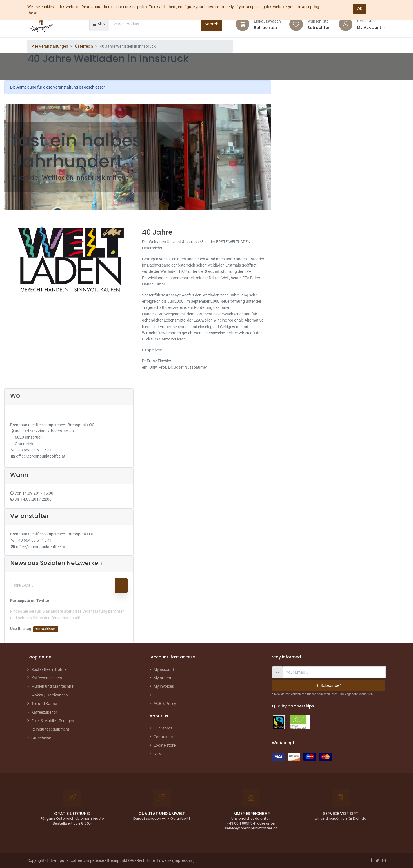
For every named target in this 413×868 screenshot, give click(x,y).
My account (164, 669)
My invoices (164, 686)
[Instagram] (384, 860)
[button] (99, 24)
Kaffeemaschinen (47, 678)
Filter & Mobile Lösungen (53, 721)
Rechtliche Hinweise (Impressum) (166, 860)
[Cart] (243, 24)
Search (212, 24)
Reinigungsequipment (50, 729)
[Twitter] (377, 860)
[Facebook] (371, 860)
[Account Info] (371, 27)
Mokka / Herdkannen (50, 695)
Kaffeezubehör (44, 712)
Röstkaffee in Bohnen (50, 669)
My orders (162, 678)
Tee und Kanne (44, 704)
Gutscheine (41, 738)
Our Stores (163, 728)
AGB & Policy (165, 704)
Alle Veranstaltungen (50, 46)
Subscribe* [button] (329, 685)
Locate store (165, 745)
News (158, 754)
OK (359, 9)
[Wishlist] (296, 24)
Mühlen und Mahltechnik (53, 686)
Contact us (163, 737)
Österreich (84, 46)
